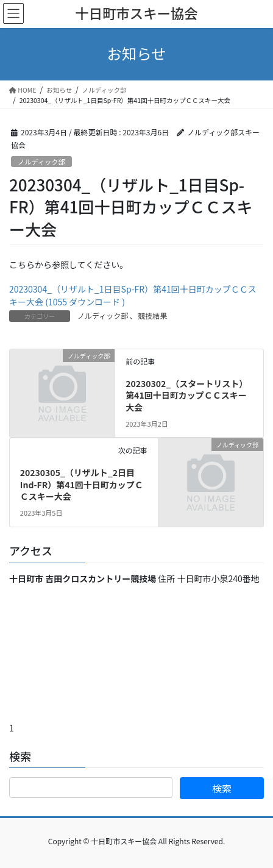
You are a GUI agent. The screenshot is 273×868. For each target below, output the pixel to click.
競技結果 (152, 315)
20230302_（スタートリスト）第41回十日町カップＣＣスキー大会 (186, 395)
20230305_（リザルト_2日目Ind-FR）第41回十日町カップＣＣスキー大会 (82, 484)
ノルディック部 (41, 162)
